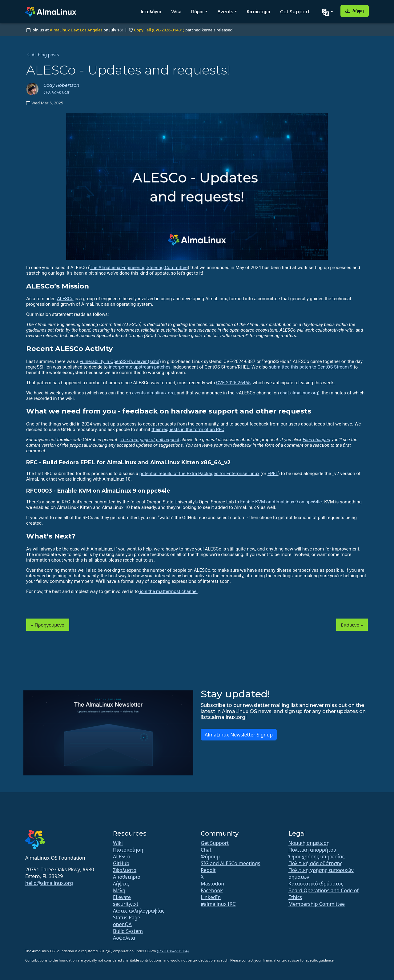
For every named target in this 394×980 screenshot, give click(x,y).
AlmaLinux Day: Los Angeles (76, 30)
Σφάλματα (125, 870)
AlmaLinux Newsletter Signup (239, 735)
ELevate (122, 897)
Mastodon (212, 884)
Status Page (127, 917)
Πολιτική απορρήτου (312, 850)
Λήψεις (121, 884)
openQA (122, 924)
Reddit (208, 870)
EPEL (273, 474)
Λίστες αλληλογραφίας (139, 911)
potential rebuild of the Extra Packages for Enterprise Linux (199, 474)
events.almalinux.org (153, 393)
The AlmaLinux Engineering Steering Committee (139, 268)
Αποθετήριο (127, 877)
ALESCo (65, 299)
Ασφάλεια (124, 938)
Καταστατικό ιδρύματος (316, 884)
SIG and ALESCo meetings (230, 863)
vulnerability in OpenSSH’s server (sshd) (120, 361)
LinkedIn (211, 897)
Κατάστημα (259, 12)
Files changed (316, 440)
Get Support (295, 12)
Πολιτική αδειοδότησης (315, 863)
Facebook (212, 890)
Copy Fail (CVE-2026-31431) (159, 30)
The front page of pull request (150, 440)
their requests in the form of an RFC (188, 430)
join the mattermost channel (168, 591)
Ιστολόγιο (151, 12)
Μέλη (119, 890)
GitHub (121, 863)
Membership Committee (317, 904)
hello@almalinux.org (49, 883)
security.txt (126, 904)
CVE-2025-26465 (233, 383)
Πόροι (197, 12)
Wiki (176, 12)
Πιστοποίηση (128, 850)
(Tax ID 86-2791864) (173, 951)
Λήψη (355, 11)
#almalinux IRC (218, 904)
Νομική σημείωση (309, 843)
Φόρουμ (210, 857)
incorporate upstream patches (140, 367)
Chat (206, 850)
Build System (128, 931)
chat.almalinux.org (299, 393)
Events (225, 12)
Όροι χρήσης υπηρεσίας (316, 857)
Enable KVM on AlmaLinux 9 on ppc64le (281, 502)
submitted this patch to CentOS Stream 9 (311, 367)
